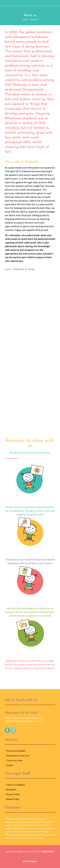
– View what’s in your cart (17, 756)
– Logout (9, 765)
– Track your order (14, 760)
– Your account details (15, 751)
